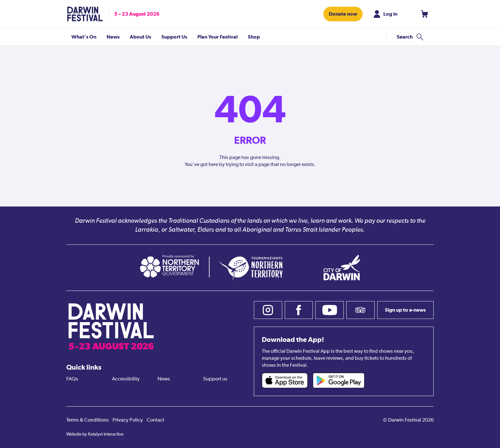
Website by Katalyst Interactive (95, 434)
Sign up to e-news (405, 310)
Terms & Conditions (88, 420)
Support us (215, 379)
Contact (155, 420)
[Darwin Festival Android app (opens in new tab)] (339, 380)
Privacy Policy (128, 420)
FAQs (72, 379)
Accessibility (126, 379)
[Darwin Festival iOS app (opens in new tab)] (285, 380)
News (164, 379)
